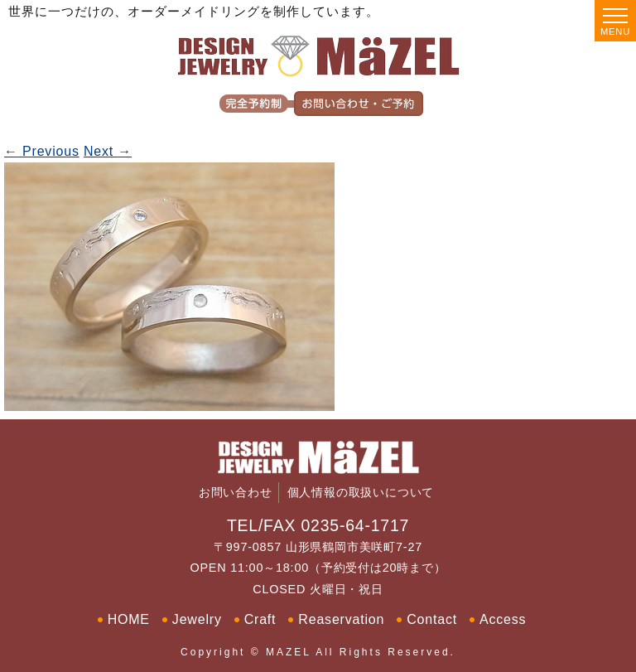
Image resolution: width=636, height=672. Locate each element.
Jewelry (197, 619)
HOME (129, 619)
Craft (260, 619)
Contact (432, 619)
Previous (42, 151)
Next (108, 151)
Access (503, 619)
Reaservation (341, 619)
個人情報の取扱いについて (361, 493)
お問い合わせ (236, 493)
